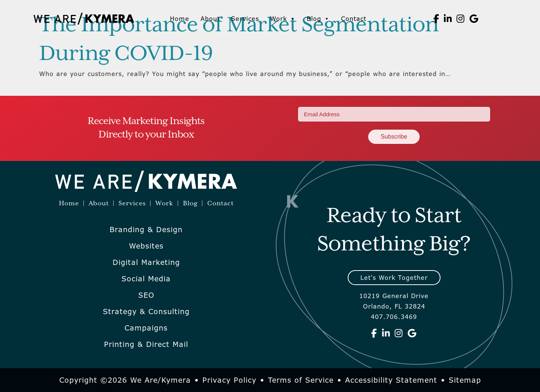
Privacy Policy (229, 380)
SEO (146, 295)
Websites (146, 246)
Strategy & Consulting (146, 312)
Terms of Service (301, 380)
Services (245, 19)
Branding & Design (146, 230)
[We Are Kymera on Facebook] (436, 19)
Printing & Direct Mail (146, 344)
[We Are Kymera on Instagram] (461, 19)
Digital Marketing (146, 262)
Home (180, 19)
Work (283, 19)
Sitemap (465, 380)
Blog (318, 19)
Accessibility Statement (391, 380)
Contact (354, 19)
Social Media (146, 279)
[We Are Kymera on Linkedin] (448, 19)
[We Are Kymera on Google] (474, 19)
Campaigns (146, 328)
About (210, 19)
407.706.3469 (394, 317)
